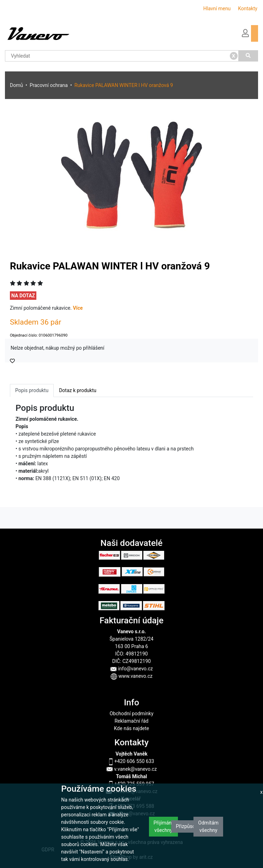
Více (78, 308)
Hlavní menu (217, 8)
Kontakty (248, 8)
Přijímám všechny (163, 826)
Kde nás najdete (131, 728)
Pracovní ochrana (49, 85)
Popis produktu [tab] (32, 390)
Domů (16, 85)
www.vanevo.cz (131, 676)
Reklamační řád (131, 721)
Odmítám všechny (208, 826)
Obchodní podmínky (131, 713)
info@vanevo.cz (131, 669)
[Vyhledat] (248, 56)
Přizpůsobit (188, 826)
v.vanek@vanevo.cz (131, 769)
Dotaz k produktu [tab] (78, 390)
